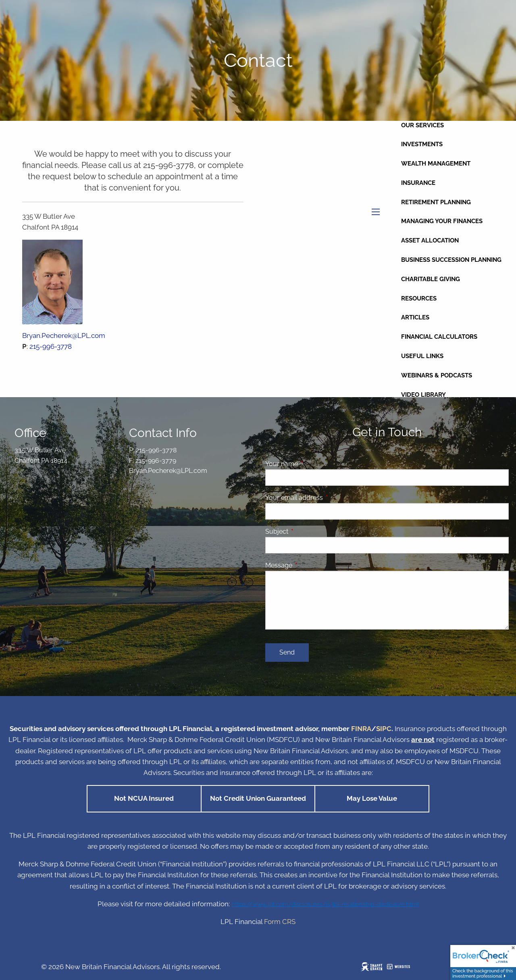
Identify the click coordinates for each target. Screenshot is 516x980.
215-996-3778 (51, 346)
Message (310, 565)
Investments (422, 144)
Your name (313, 464)
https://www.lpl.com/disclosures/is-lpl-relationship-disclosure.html (325, 904)
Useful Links (422, 356)
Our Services (422, 125)
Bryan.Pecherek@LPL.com (64, 336)
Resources (419, 298)
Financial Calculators (439, 337)
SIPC (384, 729)
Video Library (423, 395)
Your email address (325, 498)
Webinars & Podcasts (437, 375)
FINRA (361, 729)
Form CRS (280, 922)
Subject (308, 531)
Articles (415, 317)
